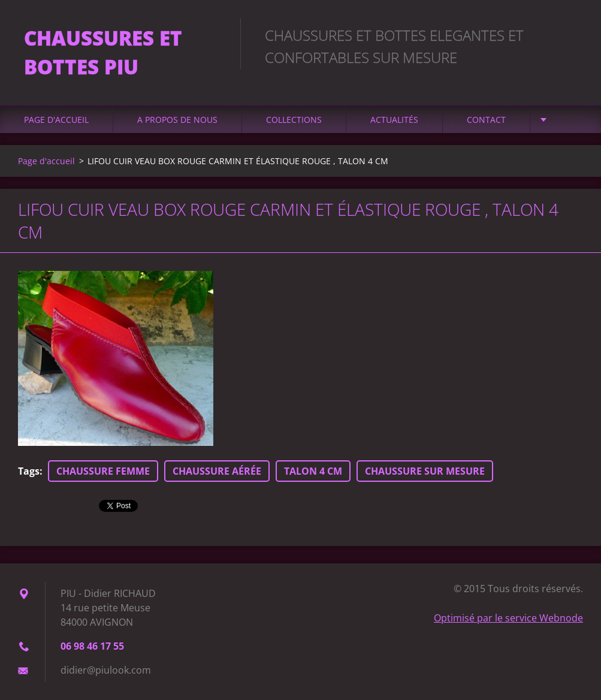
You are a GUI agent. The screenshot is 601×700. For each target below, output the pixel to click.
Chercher (570, 35)
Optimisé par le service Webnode (508, 618)
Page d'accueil (56, 120)
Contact (486, 120)
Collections (294, 120)
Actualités (394, 120)
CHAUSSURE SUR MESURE (425, 471)
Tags (29, 471)
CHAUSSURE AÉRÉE (217, 471)
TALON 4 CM (313, 471)
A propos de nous (177, 120)
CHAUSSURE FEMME (103, 471)
